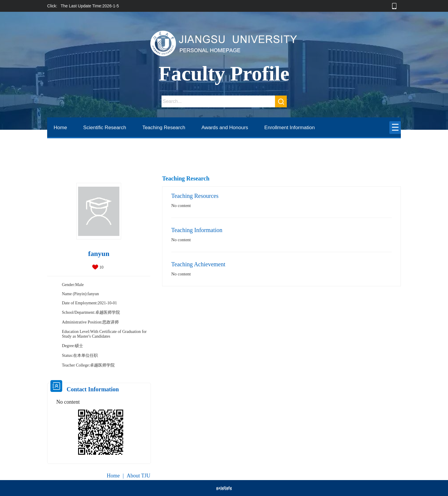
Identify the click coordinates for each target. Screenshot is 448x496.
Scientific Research (105, 128)
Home (60, 128)
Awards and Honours (225, 128)
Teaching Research (164, 128)
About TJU (139, 476)
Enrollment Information (290, 128)
